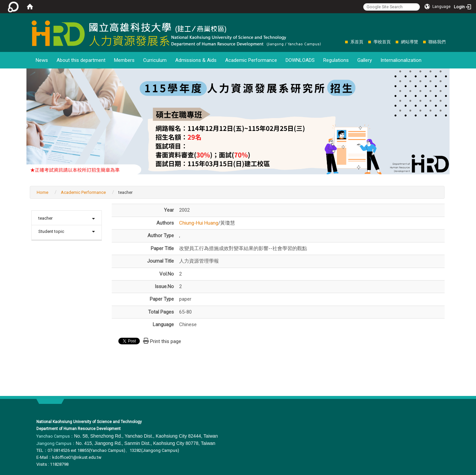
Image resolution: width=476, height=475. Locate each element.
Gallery (365, 60)
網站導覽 (410, 42)
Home (42, 192)
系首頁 (357, 42)
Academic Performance (251, 60)
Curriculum (155, 60)
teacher (45, 218)
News (42, 60)
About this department (81, 60)
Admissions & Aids (196, 60)
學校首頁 (382, 42)
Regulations (336, 60)
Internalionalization (401, 60)
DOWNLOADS (300, 60)
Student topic (51, 231)
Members (124, 60)
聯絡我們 (437, 42)
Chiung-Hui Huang (199, 223)
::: (342, 42)
